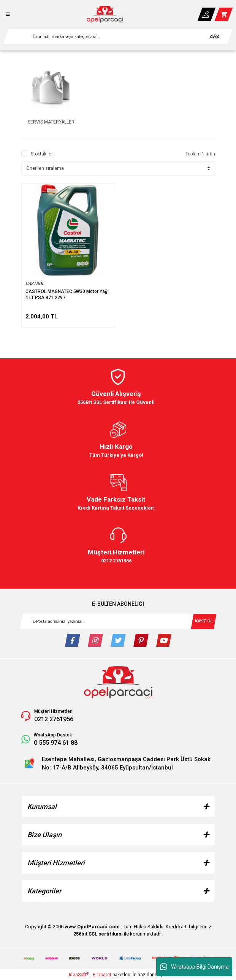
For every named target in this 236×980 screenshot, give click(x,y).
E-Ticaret (102, 975)
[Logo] (105, 14)
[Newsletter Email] (118, 621)
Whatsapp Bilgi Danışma (194, 967)
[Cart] (224, 14)
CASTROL (35, 284)
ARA (215, 36)
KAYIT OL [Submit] (204, 621)
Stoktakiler (42, 154)
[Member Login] (207, 14)
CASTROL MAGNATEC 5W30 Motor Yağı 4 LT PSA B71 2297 (67, 294)
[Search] (118, 36)
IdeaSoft (79, 975)
